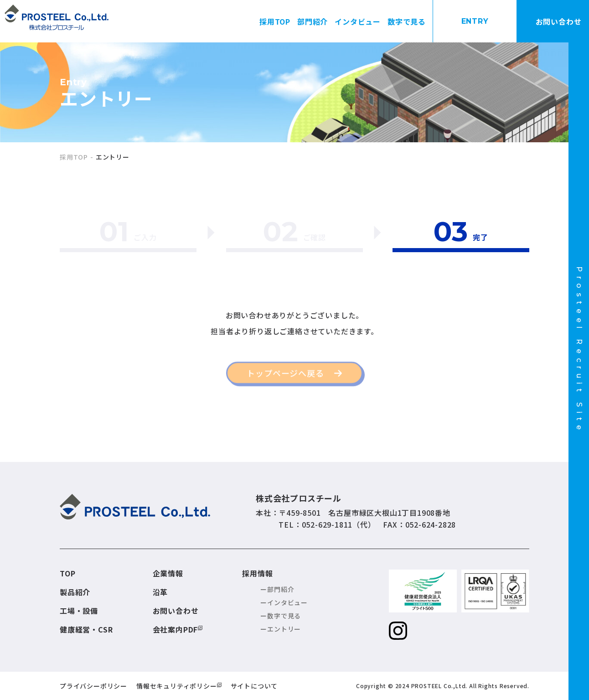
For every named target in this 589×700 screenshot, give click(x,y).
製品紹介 (75, 592)
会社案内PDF (176, 629)
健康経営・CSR (86, 629)
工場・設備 (79, 611)
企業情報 (168, 573)
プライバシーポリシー (93, 686)
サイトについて (254, 686)
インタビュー (358, 21)
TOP (67, 573)
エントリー (284, 629)
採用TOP (275, 21)
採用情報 (257, 573)
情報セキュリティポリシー (177, 686)
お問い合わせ (176, 611)
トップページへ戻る (285, 376)
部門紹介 (313, 21)
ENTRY (475, 21)
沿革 (160, 592)
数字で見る (407, 21)
